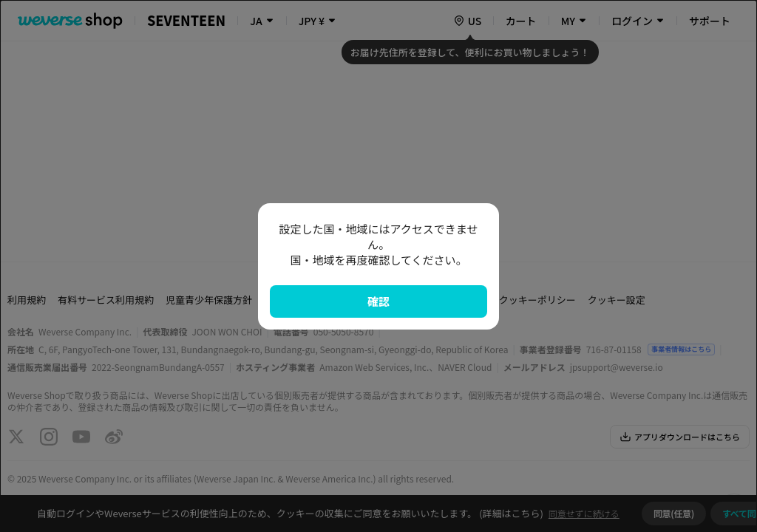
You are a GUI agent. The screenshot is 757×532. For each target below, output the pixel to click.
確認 (378, 301)
